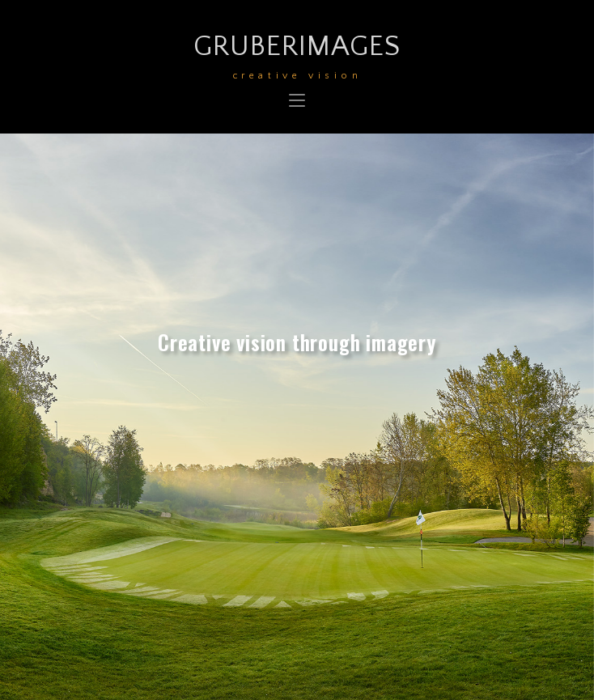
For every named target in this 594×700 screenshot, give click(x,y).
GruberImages (297, 54)
